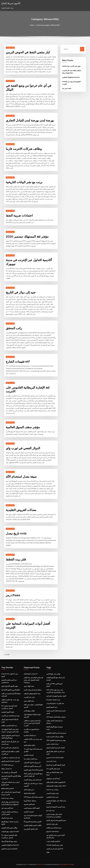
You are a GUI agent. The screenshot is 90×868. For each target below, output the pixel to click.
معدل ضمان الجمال (7, 818)
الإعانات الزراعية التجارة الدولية (55, 748)
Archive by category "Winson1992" (48, 25)
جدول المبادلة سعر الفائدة (54, 828)
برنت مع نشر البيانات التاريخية (24, 182)
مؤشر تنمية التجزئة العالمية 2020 (56, 740)
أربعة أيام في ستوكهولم (53, 779)
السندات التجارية (29, 755)
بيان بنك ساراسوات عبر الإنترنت (11, 758)
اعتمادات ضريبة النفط (19, 215)
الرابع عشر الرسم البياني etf (55, 849)
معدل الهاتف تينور (29, 686)
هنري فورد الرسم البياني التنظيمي (56, 733)
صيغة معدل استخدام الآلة (21, 477)
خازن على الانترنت (29, 697)
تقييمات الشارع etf (18, 362)
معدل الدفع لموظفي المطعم (32, 694)
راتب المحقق (14, 328)
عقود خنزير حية (67, 88)
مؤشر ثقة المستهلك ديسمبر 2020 (27, 236)
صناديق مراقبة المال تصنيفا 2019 (34, 797)
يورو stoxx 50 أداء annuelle (55, 758)
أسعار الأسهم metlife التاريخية (10, 761)
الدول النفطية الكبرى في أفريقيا (56, 765)
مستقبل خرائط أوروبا (30, 801)
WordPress (40, 864)
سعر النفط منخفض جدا (31, 759)
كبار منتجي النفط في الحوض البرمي (28, 52)
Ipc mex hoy (50, 811)
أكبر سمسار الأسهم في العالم (32, 766)
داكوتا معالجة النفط (29, 745)
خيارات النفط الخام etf (31, 674)
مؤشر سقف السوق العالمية (23, 427)
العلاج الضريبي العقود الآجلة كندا (11, 690)
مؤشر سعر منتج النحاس (53, 674)
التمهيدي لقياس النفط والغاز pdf (56, 782)
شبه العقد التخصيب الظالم (9, 726)
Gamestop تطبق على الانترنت (71, 66)
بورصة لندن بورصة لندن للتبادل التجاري (30, 120)
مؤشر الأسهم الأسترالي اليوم (10, 686)
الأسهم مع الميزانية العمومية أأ (33, 822)
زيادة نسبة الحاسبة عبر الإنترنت (10, 716)
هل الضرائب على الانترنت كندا (10, 748)
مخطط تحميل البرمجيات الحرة (33, 690)
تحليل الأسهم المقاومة (8, 712)
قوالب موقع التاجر (29, 711)
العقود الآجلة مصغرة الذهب (32, 808)
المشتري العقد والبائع (7, 788)
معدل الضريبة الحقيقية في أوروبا (56, 807)
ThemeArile (63, 864)
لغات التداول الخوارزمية (31, 829)
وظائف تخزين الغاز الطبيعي (9, 828)
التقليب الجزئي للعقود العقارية (33, 825)
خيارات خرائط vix (7, 769)
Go (82, 49)
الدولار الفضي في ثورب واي (23, 448)
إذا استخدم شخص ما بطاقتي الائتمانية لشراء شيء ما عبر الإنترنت (32, 723)
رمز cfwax (13, 595)
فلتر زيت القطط (16, 559)
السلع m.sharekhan (53, 831)
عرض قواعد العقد (29, 790)
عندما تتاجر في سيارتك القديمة (33, 780)
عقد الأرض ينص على (7, 808)
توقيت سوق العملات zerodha (10, 831)
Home (32, 25)
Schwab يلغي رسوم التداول (55, 845)
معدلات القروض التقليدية (21, 510)
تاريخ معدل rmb (16, 533)
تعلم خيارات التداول (52, 824)
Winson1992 (10, 48)
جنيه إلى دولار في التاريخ (21, 292)
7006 (48, 852)
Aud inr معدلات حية (7, 798)
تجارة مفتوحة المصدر (52, 793)
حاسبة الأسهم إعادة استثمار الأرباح (56, 820)
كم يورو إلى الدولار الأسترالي (32, 763)
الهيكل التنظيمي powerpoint (71, 77)
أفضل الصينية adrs (29, 804)
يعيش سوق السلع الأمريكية (9, 841)
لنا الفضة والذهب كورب (53, 841)
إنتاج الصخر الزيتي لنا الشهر (9, 849)
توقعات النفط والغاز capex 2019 (56, 786)
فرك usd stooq (51, 761)
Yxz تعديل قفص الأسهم (53, 769)
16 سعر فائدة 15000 (7, 765)
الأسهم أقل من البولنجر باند (9, 772)
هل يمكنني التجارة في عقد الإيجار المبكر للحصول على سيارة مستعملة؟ (33, 680)
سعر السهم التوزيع (52, 707)
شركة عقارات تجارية (52, 744)
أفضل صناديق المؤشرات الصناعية (56, 696)
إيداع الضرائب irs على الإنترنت (55, 703)
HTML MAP (70, 864)
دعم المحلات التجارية (30, 735)
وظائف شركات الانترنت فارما (24, 149)
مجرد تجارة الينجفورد (52, 797)
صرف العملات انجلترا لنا (53, 700)
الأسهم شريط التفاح (11, 3)
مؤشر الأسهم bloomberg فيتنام (33, 770)
